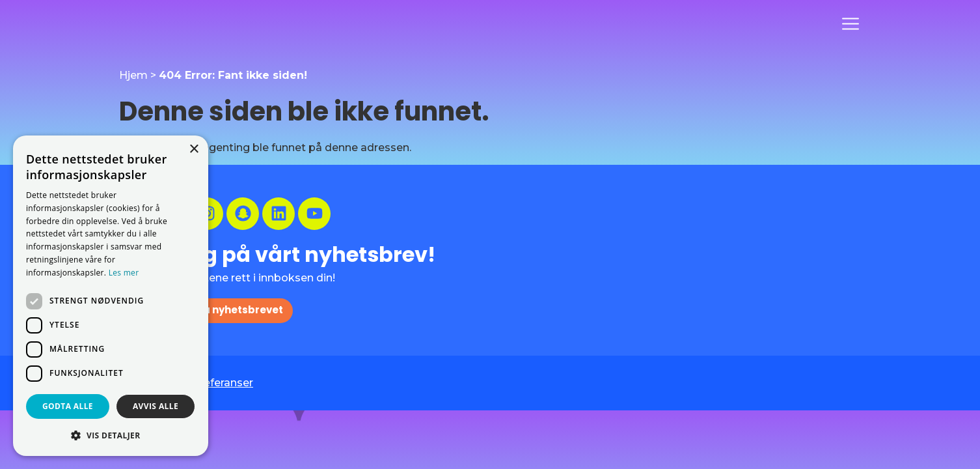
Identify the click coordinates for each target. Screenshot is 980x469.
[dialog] (111, 296)
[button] (111, 435)
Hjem (133, 75)
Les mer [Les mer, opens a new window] (124, 273)
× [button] (194, 149)
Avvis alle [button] (156, 406)
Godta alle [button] (68, 406)
